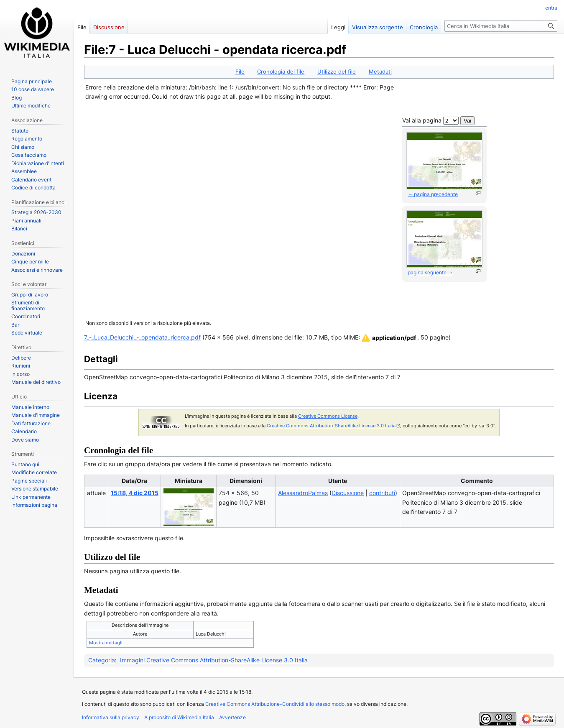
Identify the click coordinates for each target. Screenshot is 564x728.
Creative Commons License (328, 416)
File (240, 72)
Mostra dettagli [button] (106, 643)
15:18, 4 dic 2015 (135, 493)
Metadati (380, 72)
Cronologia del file (281, 72)
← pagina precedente (433, 194)
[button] (388, 338)
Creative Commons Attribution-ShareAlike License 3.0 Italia (331, 426)
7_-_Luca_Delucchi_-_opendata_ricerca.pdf (142, 337)
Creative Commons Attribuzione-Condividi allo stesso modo (275, 704)
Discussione (348, 493)
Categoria (102, 660)
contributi (382, 493)
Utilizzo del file (337, 72)
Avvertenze (232, 717)
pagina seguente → (430, 272)
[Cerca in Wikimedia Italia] (501, 26)
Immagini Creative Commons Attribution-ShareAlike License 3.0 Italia (214, 660)
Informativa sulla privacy (111, 717)
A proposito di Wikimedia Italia (179, 717)
